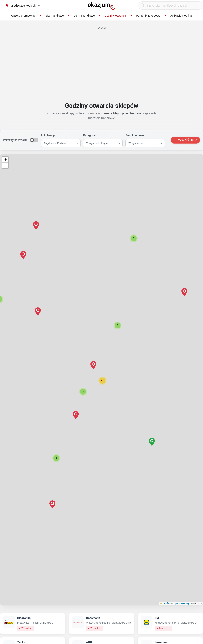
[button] (102, 381)
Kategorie (89, 135)
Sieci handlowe (135, 135)
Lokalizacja (48, 135)
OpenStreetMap (182, 604)
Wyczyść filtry (185, 140)
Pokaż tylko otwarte (15, 140)
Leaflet (165, 604)
